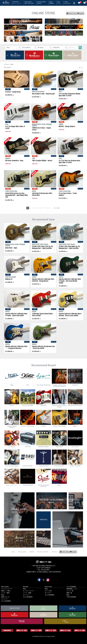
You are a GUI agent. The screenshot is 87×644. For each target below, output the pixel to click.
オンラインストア (7, 589)
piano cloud (48, 587)
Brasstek (26, 587)
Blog (59, 2)
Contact (67, 2)
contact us (55, 552)
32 (55, 208)
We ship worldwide (41, 2)
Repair (52, 2)
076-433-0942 (45, 570)
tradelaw (32, 552)
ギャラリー (5, 599)
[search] (80, 48)
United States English (75, 13)
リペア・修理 (5, 593)
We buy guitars (29, 2)
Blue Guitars (5, 587)
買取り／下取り (6, 591)
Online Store (17, 2)
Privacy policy (22, 552)
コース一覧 (70, 591)
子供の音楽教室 (71, 597)
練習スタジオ (5, 597)
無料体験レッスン (72, 589)
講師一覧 (69, 593)
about (13, 552)
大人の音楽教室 (6, 601)
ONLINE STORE (43, 13)
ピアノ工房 (48, 591)
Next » (58, 208)
